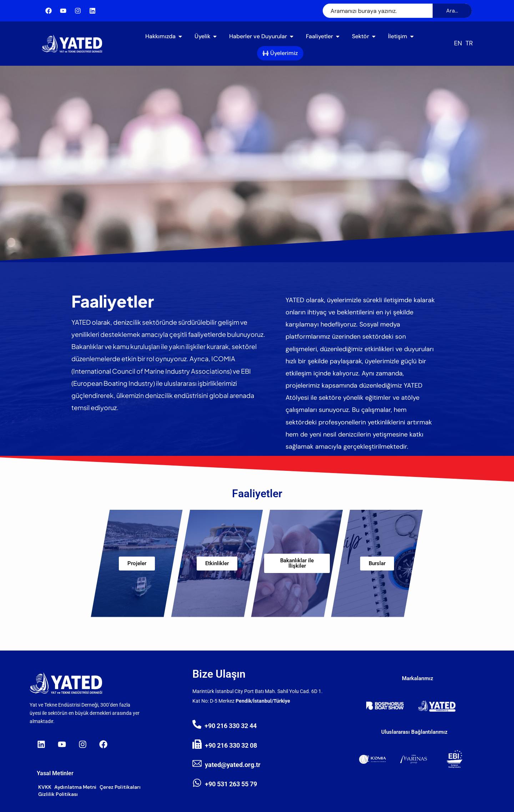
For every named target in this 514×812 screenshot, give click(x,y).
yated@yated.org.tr (233, 765)
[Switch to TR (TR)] (469, 43)
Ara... (452, 11)
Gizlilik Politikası (58, 794)
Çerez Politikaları (120, 787)
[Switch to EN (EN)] (458, 43)
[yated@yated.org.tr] (197, 763)
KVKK (45, 787)
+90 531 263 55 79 (231, 784)
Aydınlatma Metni (75, 787)
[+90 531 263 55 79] (197, 783)
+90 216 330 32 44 (231, 726)
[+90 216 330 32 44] (197, 724)
